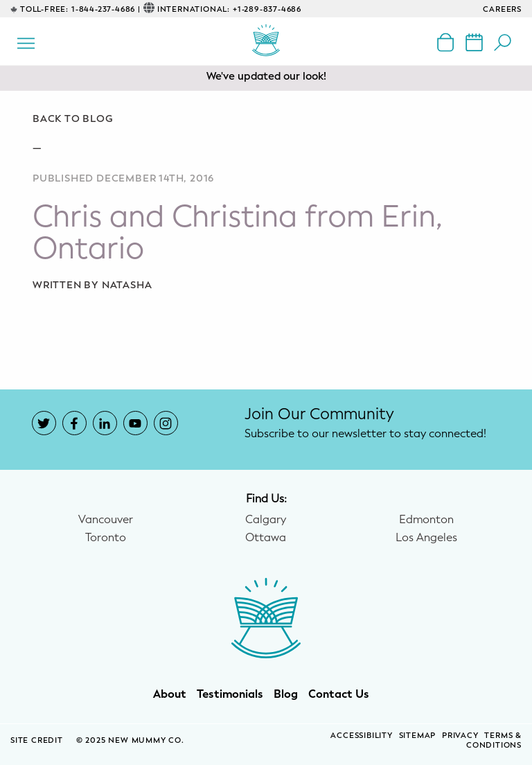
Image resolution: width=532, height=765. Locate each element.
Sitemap (418, 736)
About (170, 694)
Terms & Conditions (494, 741)
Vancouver (106, 520)
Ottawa (266, 538)
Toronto (106, 538)
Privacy (460, 736)
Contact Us (339, 694)
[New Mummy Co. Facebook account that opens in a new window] (74, 423)
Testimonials (230, 694)
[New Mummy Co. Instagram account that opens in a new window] (166, 423)
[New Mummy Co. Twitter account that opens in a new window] (44, 423)
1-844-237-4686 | (106, 9)
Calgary (266, 520)
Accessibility (361, 736)
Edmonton (426, 520)
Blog (286, 694)
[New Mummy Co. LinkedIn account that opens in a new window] (105, 423)
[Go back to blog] (266, 119)
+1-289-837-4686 (267, 9)
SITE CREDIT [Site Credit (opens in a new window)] (38, 740)
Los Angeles (426, 538)
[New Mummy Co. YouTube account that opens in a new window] (135, 423)
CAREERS (502, 9)
